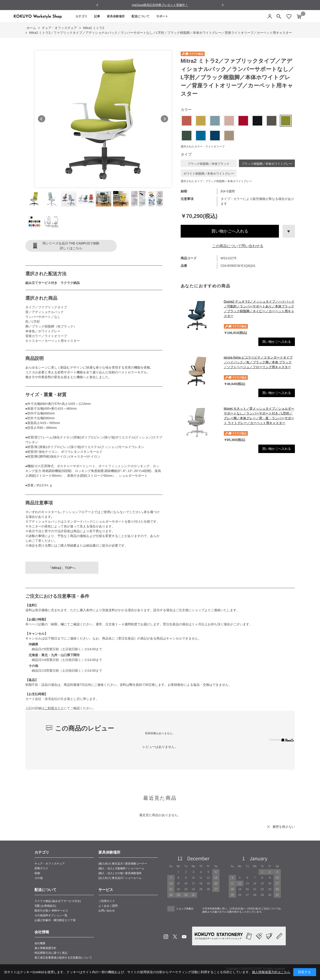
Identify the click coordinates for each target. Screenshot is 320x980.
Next (164, 119)
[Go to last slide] (97, 5)
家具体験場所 (116, 16)
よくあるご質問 (108, 906)
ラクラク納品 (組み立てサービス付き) (58, 901)
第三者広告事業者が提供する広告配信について (63, 958)
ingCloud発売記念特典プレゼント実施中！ (160, 5)
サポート (162, 16)
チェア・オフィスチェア (50, 864)
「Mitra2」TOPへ (62, 568)
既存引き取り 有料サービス (51, 911)
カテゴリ (81, 16)
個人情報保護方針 (45, 948)
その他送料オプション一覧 (51, 915)
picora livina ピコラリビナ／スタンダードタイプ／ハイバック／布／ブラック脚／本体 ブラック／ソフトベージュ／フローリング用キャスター (258, 362)
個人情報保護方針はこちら (271, 972)
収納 (37, 873)
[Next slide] (223, 5)
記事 (97, 16)
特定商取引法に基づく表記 (51, 953)
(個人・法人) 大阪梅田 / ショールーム (121, 868)
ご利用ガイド (54, 708)
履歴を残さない (284, 827)
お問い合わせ (107, 911)
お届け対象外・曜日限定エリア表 (55, 920)
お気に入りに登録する (289, 231)
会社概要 (40, 943)
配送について (140, 16)
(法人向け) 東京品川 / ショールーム (120, 878)
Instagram (166, 937)
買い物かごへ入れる (230, 231)
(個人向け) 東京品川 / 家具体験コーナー (123, 864)
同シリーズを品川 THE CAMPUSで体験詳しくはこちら (71, 246)
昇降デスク (41, 868)
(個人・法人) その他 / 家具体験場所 (120, 873)
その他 (39, 878)
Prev (42, 119)
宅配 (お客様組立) (45, 906)
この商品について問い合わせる (238, 246)
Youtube (184, 937)
